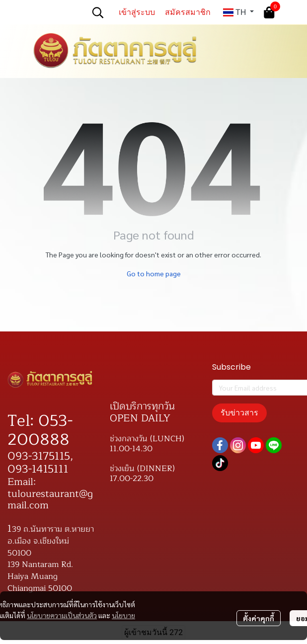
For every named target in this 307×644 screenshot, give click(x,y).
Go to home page (154, 273)
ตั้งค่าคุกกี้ (259, 618)
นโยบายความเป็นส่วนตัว (62, 615)
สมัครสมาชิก (188, 12)
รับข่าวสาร (239, 413)
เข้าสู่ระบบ (137, 12)
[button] (98, 12)
